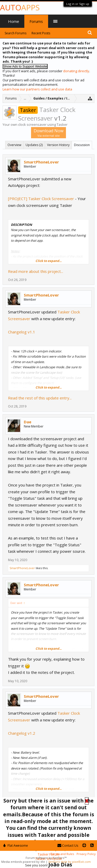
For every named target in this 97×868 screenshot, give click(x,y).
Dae (28, 422)
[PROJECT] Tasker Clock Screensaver (41, 199)
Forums (36, 21)
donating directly (76, 71)
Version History (58, 145)
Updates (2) (34, 145)
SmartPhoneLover (41, 162)
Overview (14, 145)
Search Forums (16, 33)
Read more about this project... (36, 271)
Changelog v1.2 (22, 733)
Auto (20, 7)
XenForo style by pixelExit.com (70, 862)
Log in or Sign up (78, 4)
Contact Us (68, 846)
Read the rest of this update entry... (40, 398)
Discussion (82, 145)
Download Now (48, 133)
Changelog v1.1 (22, 332)
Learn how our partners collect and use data (37, 89)
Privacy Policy (86, 854)
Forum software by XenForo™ (46, 858)
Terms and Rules (62, 854)
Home (14, 21)
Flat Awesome (16, 846)
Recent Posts (41, 33)
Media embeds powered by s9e (23, 862)
